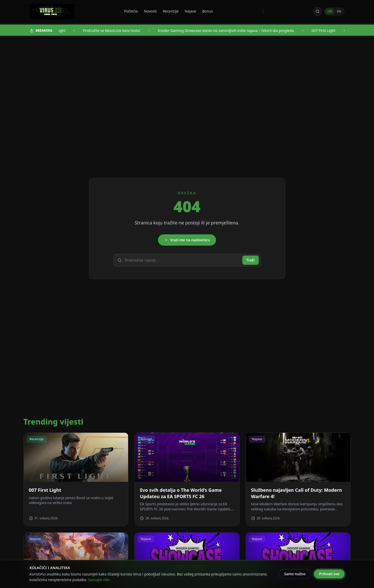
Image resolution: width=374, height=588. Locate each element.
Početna (131, 11)
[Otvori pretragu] (318, 11)
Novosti (150, 11)
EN (339, 11)
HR (330, 11)
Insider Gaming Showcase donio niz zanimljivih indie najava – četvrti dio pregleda (230, 31)
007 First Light (328, 31)
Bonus (208, 11)
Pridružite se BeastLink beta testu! (116, 31)
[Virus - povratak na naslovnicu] (52, 12)
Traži (251, 260)
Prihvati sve (329, 574)
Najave (190, 11)
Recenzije (171, 11)
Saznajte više (99, 580)
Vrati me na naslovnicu (187, 240)
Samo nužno (295, 574)
